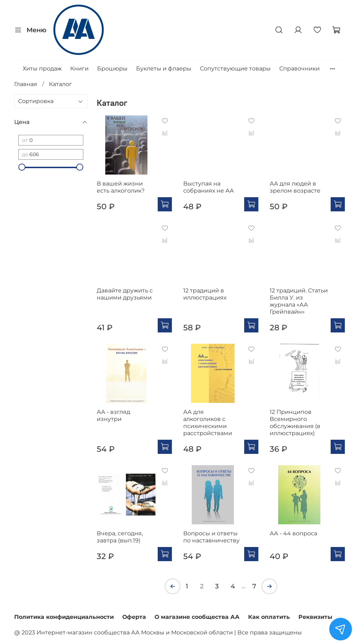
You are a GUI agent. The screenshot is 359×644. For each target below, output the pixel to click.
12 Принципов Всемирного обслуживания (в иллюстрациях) (295, 423)
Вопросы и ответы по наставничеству (211, 537)
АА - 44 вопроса (293, 533)
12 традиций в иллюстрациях (205, 294)
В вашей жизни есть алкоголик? (121, 187)
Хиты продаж (42, 69)
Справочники (299, 69)
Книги (79, 69)
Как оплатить (269, 617)
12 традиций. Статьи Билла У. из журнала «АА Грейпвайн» (299, 301)
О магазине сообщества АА (197, 617)
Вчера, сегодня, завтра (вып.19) (120, 537)
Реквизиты (315, 617)
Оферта (134, 617)
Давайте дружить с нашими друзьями (125, 294)
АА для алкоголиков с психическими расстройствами (208, 423)
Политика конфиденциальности (64, 617)
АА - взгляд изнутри (113, 415)
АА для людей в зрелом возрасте (295, 187)
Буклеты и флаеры (164, 69)
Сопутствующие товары (235, 69)
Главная (26, 84)
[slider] (22, 167)
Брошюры (112, 69)
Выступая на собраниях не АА (209, 187)
